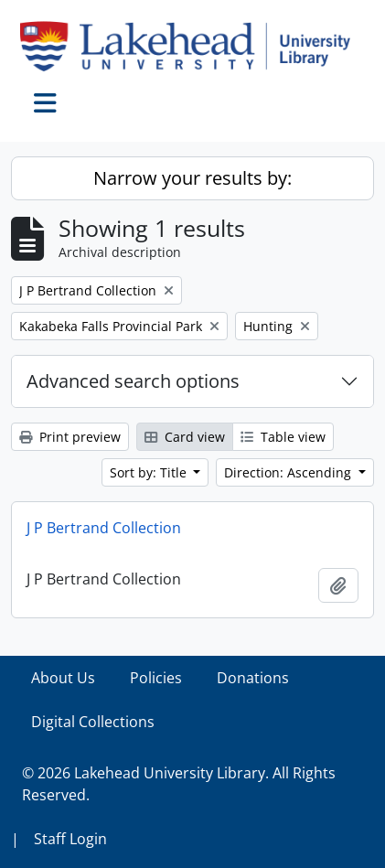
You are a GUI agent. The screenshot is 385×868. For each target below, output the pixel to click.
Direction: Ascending (289, 472)
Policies (156, 678)
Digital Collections (93, 722)
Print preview (70, 437)
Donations (253, 678)
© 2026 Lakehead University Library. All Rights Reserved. (179, 784)
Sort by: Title (150, 472)
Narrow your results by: (192, 178)
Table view (283, 437)
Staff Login (70, 839)
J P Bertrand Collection (104, 528)
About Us (63, 678)
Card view (185, 437)
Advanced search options (133, 381)
